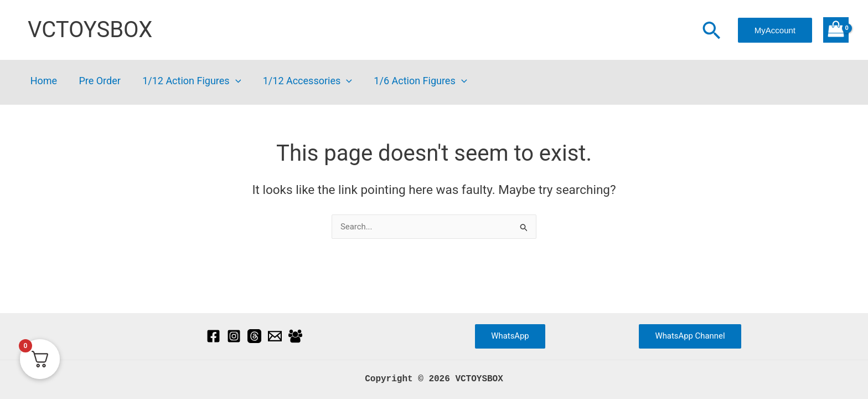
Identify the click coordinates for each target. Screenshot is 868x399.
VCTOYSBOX (90, 30)
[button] (711, 32)
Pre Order (97, 81)
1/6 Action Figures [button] (412, 81)
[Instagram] (234, 336)
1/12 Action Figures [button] (187, 81)
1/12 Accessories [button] (301, 81)
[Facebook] (213, 336)
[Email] (275, 336)
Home (43, 81)
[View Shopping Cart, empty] (836, 30)
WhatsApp (510, 336)
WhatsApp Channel (690, 336)
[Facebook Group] (295, 336)
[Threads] (254, 336)
